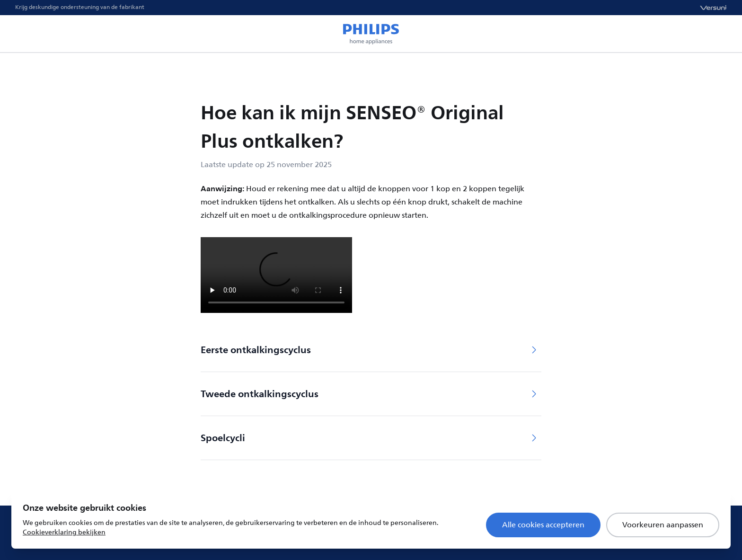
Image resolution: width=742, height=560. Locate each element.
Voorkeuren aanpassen (663, 525)
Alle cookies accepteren (543, 525)
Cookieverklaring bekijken (64, 532)
